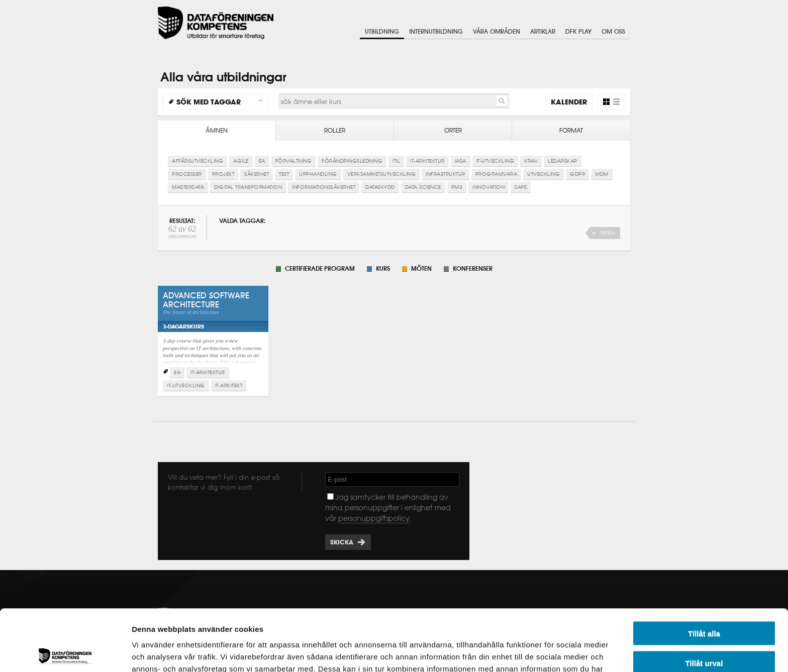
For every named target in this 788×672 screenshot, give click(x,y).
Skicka (342, 542)
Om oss (613, 31)
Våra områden (497, 31)
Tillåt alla (704, 572)
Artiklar (543, 31)
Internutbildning (436, 31)
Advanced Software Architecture (213, 332)
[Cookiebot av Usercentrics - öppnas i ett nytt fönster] (65, 652)
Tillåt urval (704, 601)
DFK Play (578, 31)
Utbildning (382, 31)
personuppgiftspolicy (374, 518)
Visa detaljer (546, 652)
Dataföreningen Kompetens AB (216, 23)
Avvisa (704, 631)
